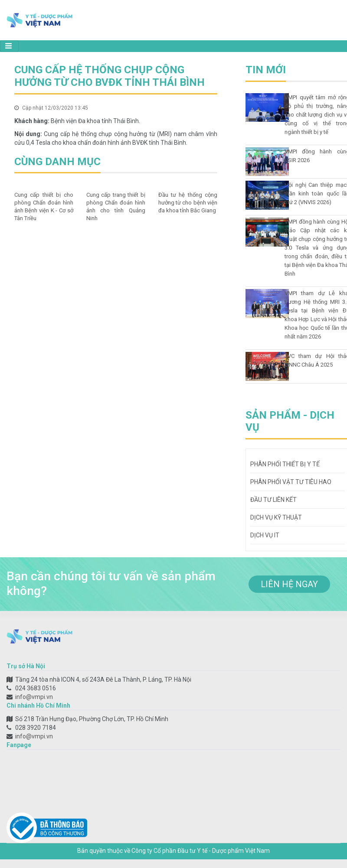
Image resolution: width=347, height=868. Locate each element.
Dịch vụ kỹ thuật (276, 517)
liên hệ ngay (289, 584)
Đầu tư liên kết (273, 500)
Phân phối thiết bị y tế (285, 464)
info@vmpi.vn (34, 697)
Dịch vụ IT (265, 535)
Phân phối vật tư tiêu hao (291, 482)
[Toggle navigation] (9, 46)
